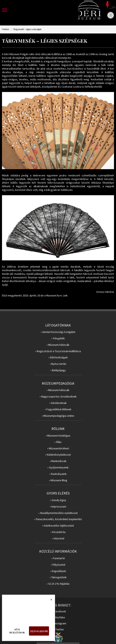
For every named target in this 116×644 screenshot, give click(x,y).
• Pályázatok (58, 565)
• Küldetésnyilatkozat (58, 455)
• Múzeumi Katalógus (58, 436)
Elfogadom (39, 631)
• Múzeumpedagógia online (58, 416)
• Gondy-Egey (58, 500)
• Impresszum (58, 507)
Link (65, 295)
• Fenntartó (58, 558)
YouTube (60, 617)
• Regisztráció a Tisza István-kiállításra (58, 351)
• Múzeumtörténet (58, 448)
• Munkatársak (58, 461)
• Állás (58, 442)
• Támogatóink (58, 577)
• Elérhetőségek (58, 357)
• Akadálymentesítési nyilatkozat (58, 513)
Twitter (60, 629)
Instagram (60, 623)
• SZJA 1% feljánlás (58, 584)
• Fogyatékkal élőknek (58, 409)
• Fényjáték (58, 338)
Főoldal (5, 29)
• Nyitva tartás (58, 364)
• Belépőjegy (58, 370)
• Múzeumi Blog (58, 480)
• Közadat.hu (58, 532)
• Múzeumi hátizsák (58, 345)
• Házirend (58, 538)
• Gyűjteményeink (58, 468)
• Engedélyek (58, 571)
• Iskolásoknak (58, 403)
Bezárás (49, 601)
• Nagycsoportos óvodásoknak (58, 397)
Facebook (60, 611)
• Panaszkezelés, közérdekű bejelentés (58, 519)
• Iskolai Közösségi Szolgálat (58, 332)
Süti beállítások (17, 631)
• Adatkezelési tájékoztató (58, 526)
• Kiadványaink (58, 474)
